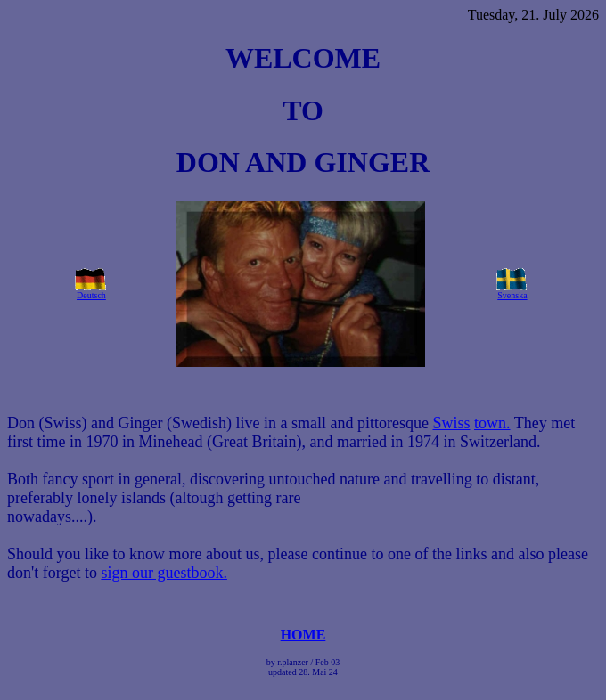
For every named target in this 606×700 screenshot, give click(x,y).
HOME (303, 635)
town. (492, 423)
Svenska (512, 295)
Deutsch (91, 295)
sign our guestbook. (164, 573)
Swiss (451, 423)
